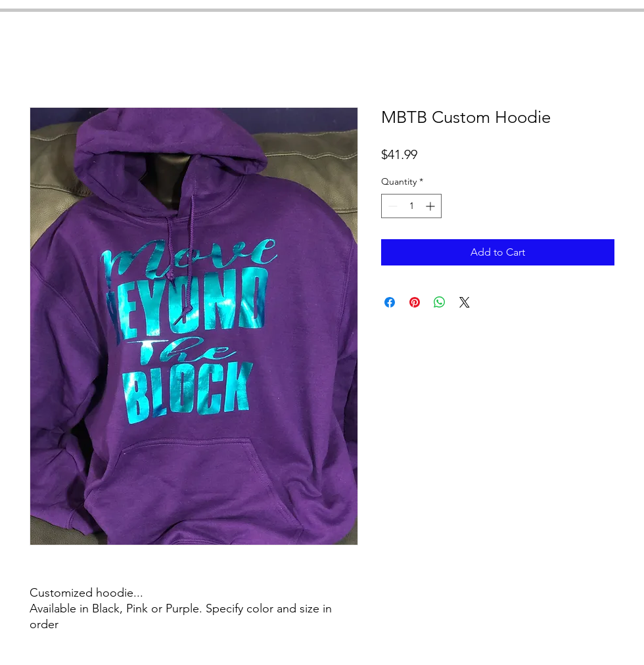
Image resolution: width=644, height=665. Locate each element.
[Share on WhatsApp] (440, 302)
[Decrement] (391, 206)
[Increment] (431, 206)
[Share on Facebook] (390, 302)
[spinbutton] (411, 206)
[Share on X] (465, 302)
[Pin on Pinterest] (415, 302)
